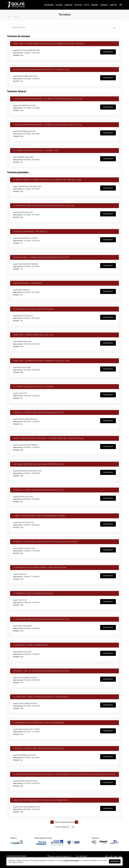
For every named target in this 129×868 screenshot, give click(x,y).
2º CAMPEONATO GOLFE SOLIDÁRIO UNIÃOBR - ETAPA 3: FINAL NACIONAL (40, 568)
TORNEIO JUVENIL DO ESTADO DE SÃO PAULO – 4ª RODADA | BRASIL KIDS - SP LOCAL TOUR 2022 (48, 438)
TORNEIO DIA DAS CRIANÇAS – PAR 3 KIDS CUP (30, 232)
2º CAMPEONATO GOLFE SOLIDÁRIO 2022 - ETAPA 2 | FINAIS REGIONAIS (39, 723)
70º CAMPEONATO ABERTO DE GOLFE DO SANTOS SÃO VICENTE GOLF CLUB (41, 619)
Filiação (59, 5)
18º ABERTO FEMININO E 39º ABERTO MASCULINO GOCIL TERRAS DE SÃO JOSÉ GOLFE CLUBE (47, 180)
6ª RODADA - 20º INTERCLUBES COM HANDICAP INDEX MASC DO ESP (38, 748)
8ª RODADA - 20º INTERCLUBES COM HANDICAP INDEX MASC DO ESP (38, 412)
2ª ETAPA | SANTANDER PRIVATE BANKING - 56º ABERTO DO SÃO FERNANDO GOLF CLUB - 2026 (48, 99)
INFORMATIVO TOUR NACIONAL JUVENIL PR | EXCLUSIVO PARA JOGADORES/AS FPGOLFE (45, 542)
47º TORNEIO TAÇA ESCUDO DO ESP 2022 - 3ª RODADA (33, 387)
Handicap (69, 5)
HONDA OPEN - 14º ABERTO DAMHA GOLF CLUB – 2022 (33, 335)
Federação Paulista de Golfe (18, 5)
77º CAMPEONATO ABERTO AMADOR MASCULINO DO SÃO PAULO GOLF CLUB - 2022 (44, 206)
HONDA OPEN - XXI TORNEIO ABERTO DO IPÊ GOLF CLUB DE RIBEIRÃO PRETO (41, 800)
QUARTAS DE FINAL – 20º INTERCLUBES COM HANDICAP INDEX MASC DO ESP (41, 257)
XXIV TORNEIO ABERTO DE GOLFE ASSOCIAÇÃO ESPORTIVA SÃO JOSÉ (38, 464)
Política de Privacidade (71, 860)
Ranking (95, 5)
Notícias (78, 5)
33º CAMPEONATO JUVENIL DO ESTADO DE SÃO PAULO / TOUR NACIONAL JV (41, 697)
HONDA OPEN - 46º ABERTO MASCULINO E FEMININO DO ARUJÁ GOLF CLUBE (41, 361)
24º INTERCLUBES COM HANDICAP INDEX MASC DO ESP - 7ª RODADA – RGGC (41, 70)
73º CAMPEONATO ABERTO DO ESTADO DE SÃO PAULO (33, 593)
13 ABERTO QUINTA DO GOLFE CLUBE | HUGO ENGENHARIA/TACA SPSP (39, 516)
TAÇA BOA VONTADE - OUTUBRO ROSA (27, 283)
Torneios (104, 5)
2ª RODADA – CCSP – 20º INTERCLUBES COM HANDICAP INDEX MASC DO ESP (41, 671)
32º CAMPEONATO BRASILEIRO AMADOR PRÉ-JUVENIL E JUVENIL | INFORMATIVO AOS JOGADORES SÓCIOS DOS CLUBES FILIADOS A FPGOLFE (64, 774)
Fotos (87, 5)
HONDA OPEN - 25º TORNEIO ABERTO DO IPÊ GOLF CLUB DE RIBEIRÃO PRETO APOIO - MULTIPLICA (49, 44)
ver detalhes (108, 52)
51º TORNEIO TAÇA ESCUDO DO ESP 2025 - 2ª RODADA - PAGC (36, 151)
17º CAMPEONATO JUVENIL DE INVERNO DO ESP (31, 645)
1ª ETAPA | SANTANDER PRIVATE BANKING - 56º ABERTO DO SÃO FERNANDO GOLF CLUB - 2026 (48, 125)
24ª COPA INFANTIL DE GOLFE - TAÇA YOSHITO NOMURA (33, 309)
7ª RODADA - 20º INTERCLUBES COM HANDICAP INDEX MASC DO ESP (38, 490)
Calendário (49, 5)
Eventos (113, 5)
